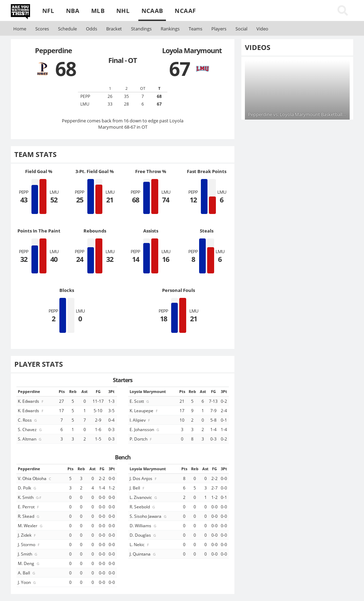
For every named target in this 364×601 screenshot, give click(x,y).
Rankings (170, 29)
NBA (73, 11)
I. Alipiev (140, 420)
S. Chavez (30, 429)
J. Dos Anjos (144, 478)
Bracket (114, 29)
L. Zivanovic (144, 497)
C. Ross (28, 420)
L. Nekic (140, 544)
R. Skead (29, 516)
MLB (98, 11)
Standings (141, 29)
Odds (92, 29)
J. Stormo (29, 544)
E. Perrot (29, 507)
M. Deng (29, 563)
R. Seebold (143, 507)
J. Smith (28, 554)
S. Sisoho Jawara (148, 516)
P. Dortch (141, 439)
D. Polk (27, 488)
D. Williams (143, 525)
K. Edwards (31, 401)
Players (219, 29)
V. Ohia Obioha (35, 478)
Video (262, 29)
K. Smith (30, 497)
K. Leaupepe (144, 410)
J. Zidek (27, 535)
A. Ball (27, 573)
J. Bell (137, 488)
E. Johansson (145, 429)
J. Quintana (143, 554)
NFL (48, 11)
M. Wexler (31, 525)
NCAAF (185, 11)
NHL (123, 11)
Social (241, 29)
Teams (195, 29)
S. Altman (30, 439)
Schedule (67, 29)
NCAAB (152, 11)
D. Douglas (143, 535)
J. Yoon (27, 582)
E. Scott (140, 401)
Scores (42, 29)
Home (20, 29)
